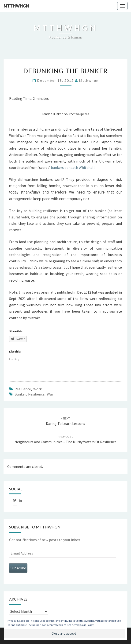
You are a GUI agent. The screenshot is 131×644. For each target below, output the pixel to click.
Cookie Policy (86, 625)
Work (37, 389)
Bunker (20, 394)
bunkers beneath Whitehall (73, 167)
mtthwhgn (16, 6)
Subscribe (18, 568)
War (50, 394)
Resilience (23, 389)
